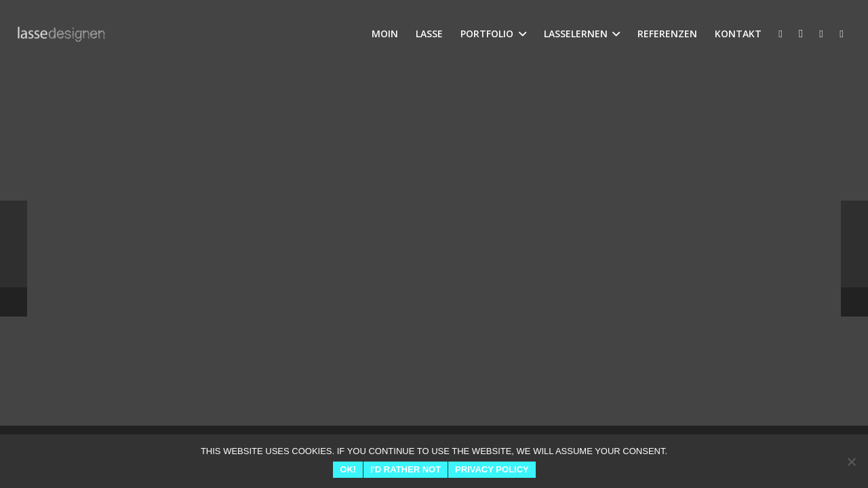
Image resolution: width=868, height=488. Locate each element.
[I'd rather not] (851, 462)
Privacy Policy (492, 469)
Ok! (348, 469)
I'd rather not (406, 469)
